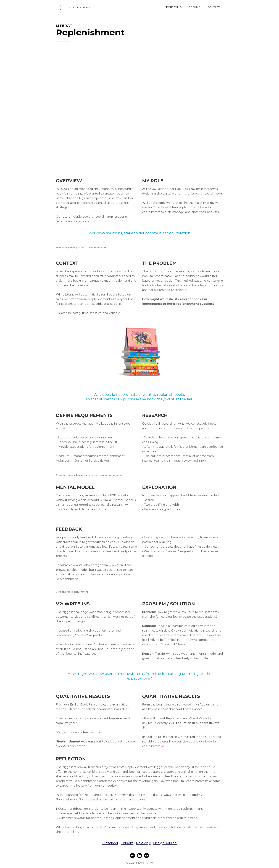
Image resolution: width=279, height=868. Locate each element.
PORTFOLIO (174, 7)
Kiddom (127, 843)
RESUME (195, 7)
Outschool (110, 843)
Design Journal (165, 843)
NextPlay (143, 843)
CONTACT (214, 7)
